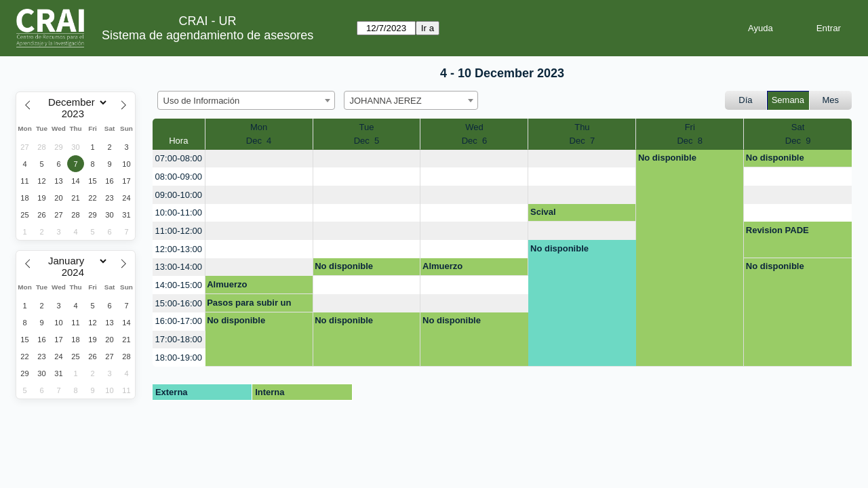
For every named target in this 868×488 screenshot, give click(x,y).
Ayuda (761, 28)
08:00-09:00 (179, 177)
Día (745, 100)
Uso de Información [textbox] (202, 101)
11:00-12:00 (179, 231)
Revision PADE (777, 230)
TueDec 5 (367, 134)
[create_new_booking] (259, 159)
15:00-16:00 (179, 303)
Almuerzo (442, 266)
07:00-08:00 (179, 158)
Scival (543, 212)
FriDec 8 (690, 134)
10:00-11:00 (179, 212)
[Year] (76, 114)
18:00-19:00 (179, 358)
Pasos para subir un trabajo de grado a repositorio (249, 305)
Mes (831, 100)
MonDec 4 (259, 134)
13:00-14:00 (179, 267)
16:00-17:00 (179, 321)
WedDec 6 (475, 134)
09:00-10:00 (179, 195)
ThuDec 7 (583, 134)
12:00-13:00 (179, 249)
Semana (788, 100)
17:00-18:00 (179, 339)
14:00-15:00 (179, 285)
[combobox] (246, 100)
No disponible (667, 158)
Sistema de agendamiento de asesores (208, 35)
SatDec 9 (798, 134)
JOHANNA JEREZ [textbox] (386, 101)
